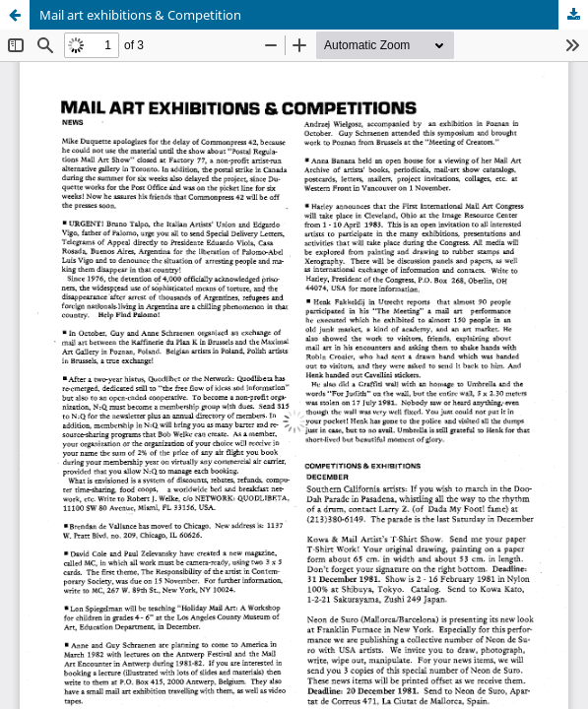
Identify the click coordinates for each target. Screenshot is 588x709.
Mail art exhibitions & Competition (140, 15)
